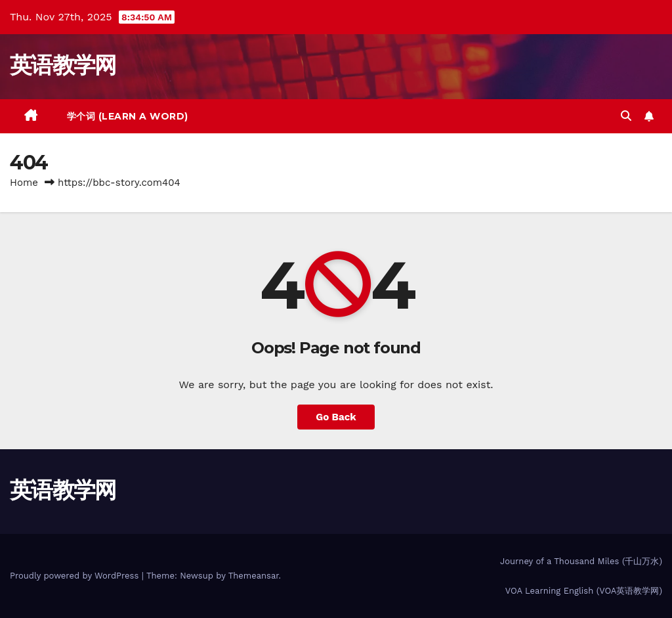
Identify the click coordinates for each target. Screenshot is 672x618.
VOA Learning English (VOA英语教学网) (584, 591)
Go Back (336, 417)
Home (24, 183)
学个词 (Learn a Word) (128, 116)
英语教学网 (63, 65)
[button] (626, 116)
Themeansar (254, 576)
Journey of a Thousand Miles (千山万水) (581, 561)
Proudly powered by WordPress (76, 576)
